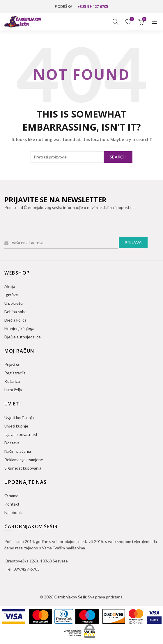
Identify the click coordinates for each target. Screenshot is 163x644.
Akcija (10, 286)
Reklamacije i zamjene (24, 460)
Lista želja (131, 19)
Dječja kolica (15, 320)
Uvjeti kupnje (16, 426)
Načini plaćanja (18, 451)
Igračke (11, 295)
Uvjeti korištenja (19, 417)
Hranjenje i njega (19, 328)
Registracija (15, 373)
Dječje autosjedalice (23, 337)
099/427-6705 (26, 569)
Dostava (12, 443)
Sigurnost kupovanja (23, 468)
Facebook (13, 512)
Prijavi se (12, 364)
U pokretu (14, 303)
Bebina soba (15, 312)
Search (118, 157)
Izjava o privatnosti (21, 434)
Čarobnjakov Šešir (70, 597)
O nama (11, 496)
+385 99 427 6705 (93, 6)
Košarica (12, 381)
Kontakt (12, 504)
